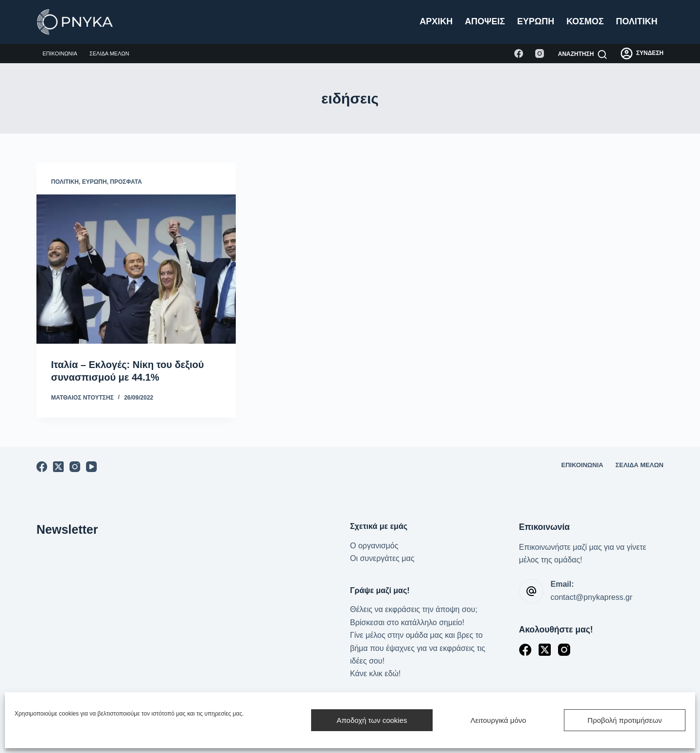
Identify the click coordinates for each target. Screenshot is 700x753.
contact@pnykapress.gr (592, 597)
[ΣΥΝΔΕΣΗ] (642, 53)
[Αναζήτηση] (582, 54)
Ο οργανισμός (374, 546)
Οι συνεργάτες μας (382, 558)
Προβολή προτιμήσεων (625, 720)
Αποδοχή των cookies (372, 720)
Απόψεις (485, 21)
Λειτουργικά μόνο (499, 720)
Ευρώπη (536, 21)
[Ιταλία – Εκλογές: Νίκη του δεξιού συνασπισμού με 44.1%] (136, 269)
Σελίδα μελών (109, 53)
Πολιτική (637, 21)
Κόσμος (585, 21)
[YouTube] (91, 467)
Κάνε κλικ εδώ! (375, 674)
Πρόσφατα (126, 182)
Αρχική (436, 21)
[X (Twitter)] (58, 467)
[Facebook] (519, 53)
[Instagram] (540, 53)
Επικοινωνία (60, 53)
